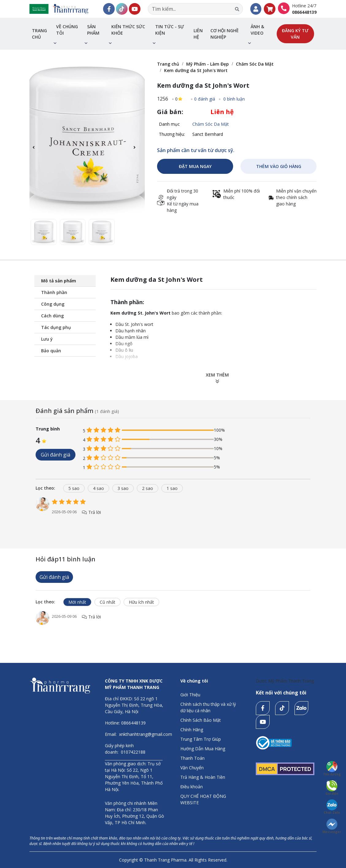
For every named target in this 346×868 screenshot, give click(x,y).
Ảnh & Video (257, 30)
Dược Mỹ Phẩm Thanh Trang (285, 681)
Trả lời (91, 512)
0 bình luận (233, 99)
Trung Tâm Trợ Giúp (201, 739)
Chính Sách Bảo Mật (201, 720)
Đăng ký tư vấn (295, 34)
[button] (138, 151)
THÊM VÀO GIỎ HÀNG (279, 166)
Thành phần (54, 292)
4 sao (98, 488)
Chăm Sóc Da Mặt (255, 64)
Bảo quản (51, 351)
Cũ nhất (108, 602)
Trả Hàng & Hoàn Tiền (203, 777)
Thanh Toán (192, 758)
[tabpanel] (173, 512)
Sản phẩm (93, 30)
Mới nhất (77, 602)
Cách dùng (52, 316)
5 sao (74, 488)
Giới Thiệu (190, 695)
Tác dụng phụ (56, 327)
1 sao (172, 488)
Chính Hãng (192, 730)
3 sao (123, 488)
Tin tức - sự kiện (170, 30)
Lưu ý (47, 339)
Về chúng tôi (67, 30)
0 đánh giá (205, 99)
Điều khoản (192, 787)
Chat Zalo (332, 807)
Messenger (332, 826)
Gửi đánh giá (56, 455)
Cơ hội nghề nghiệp (225, 34)
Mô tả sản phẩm (59, 281)
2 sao (148, 488)
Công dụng (53, 304)
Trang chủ (39, 34)
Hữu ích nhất (141, 602)
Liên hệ (198, 34)
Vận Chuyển (192, 768)
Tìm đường (332, 769)
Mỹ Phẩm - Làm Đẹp (208, 64)
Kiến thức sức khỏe (128, 30)
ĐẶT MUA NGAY (195, 166)
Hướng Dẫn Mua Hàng (203, 749)
